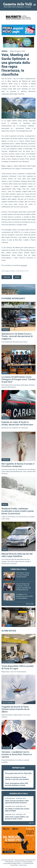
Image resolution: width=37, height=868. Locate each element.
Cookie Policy (23, 865)
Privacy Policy (14, 865)
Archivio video (30, 604)
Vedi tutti (31, 823)
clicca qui (24, 265)
